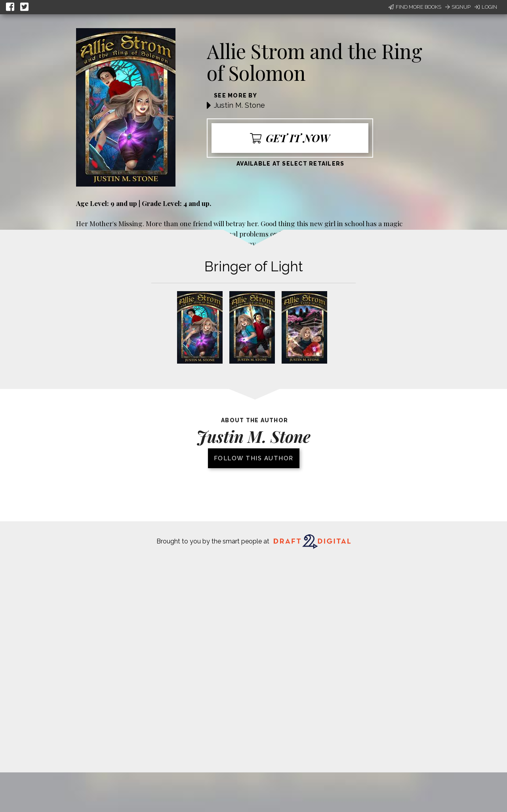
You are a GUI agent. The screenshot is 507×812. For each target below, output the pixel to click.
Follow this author (254, 458)
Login (486, 7)
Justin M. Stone (239, 105)
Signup (458, 7)
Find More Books (415, 7)
